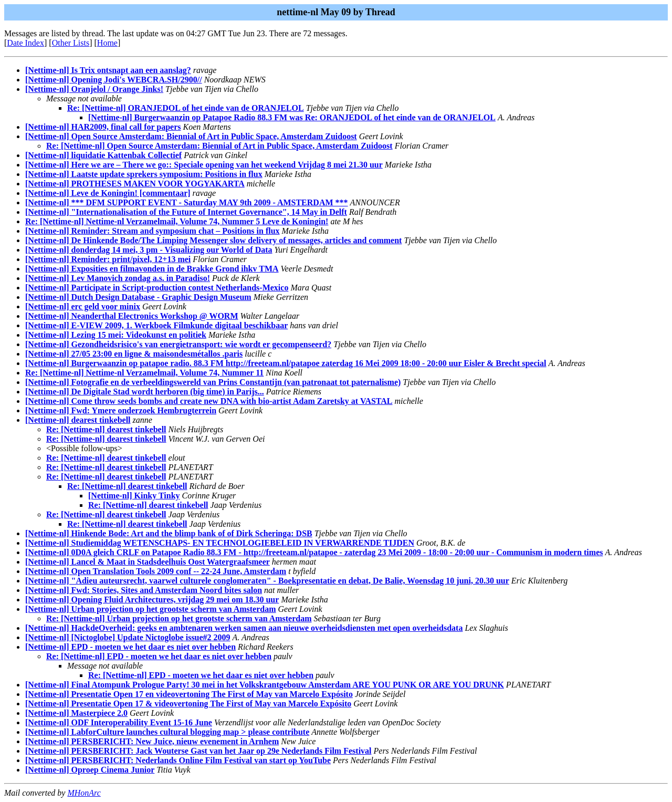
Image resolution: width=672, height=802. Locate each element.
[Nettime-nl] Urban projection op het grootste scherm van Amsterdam (151, 609)
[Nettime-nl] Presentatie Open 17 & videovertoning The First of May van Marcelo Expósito (188, 704)
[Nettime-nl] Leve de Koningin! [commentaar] (108, 193)
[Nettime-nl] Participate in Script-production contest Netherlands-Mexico (157, 288)
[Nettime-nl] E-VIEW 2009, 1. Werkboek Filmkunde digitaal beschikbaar (156, 325)
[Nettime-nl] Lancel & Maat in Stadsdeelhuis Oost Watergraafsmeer (148, 562)
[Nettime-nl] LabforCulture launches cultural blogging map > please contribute (167, 732)
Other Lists (71, 43)
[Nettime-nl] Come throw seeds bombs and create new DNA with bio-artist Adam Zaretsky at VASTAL (209, 401)
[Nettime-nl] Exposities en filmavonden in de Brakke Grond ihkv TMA (152, 269)
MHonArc (84, 793)
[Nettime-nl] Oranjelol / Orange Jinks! (94, 89)
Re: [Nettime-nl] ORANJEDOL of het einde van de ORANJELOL (186, 108)
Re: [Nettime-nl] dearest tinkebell (106, 429)
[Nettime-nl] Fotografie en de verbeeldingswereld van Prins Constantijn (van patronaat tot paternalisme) (213, 382)
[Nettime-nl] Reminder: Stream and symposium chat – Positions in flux (153, 231)
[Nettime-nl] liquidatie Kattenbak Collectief (103, 155)
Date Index (25, 43)
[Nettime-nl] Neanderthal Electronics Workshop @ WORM (132, 316)
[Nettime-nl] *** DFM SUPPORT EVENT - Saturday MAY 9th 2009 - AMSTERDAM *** (187, 202)
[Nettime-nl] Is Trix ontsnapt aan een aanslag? (108, 70)
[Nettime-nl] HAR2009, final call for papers (103, 127)
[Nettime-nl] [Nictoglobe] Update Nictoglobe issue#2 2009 (128, 637)
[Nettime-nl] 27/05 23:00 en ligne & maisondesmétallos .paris (134, 354)
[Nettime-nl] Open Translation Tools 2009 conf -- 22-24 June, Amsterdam (156, 571)
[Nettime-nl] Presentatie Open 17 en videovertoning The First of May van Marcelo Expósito (189, 694)
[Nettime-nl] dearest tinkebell (78, 420)
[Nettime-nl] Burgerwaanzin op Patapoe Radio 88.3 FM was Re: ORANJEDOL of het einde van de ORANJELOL (292, 117)
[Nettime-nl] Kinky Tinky (134, 496)
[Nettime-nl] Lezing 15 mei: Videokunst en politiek (116, 335)
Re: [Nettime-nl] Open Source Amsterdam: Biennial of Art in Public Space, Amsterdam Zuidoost (219, 146)
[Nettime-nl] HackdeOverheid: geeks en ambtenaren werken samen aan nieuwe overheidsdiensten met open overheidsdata (244, 628)
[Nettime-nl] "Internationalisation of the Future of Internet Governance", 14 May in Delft (186, 212)
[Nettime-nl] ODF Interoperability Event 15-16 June (119, 722)
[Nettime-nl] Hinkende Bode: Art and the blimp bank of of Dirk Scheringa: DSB (169, 533)
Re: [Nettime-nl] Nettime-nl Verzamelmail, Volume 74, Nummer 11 (144, 373)
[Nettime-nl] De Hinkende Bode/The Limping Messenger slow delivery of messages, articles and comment (213, 240)
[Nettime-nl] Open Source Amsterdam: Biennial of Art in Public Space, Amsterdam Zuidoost (191, 136)
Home (107, 43)
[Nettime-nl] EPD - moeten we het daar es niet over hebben (130, 647)
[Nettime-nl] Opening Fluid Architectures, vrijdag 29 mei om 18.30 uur (152, 600)
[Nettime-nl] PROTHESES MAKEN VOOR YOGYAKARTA (135, 184)
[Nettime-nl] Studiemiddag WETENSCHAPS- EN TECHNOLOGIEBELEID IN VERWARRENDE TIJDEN (220, 543)
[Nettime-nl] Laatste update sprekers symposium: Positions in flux (144, 174)
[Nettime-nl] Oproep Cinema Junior (90, 770)
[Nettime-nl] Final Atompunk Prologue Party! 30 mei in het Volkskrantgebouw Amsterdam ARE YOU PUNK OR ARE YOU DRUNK (265, 685)
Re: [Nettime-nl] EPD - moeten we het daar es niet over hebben (159, 656)
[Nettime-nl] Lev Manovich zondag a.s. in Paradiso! (118, 278)
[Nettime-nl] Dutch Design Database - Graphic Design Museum (138, 297)
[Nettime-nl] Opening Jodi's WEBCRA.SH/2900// (114, 80)
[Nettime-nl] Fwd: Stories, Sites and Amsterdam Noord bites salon (144, 590)
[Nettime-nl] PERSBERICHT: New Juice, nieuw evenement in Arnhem (152, 741)
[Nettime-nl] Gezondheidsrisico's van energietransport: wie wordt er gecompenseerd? (178, 344)
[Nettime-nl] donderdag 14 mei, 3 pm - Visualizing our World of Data (149, 250)
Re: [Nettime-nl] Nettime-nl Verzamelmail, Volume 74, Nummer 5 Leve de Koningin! (177, 221)
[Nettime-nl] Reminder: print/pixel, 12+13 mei (108, 259)
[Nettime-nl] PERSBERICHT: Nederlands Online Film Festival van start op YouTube (178, 760)
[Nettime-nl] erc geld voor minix (83, 306)
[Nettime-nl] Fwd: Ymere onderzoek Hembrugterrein (121, 410)
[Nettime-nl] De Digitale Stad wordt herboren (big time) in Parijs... (145, 392)
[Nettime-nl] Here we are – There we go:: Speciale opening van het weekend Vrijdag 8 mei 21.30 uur (204, 165)
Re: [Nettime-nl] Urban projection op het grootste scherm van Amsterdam (179, 618)
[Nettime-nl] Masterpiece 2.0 (76, 713)
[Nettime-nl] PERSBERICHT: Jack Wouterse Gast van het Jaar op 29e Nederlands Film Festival (198, 751)
